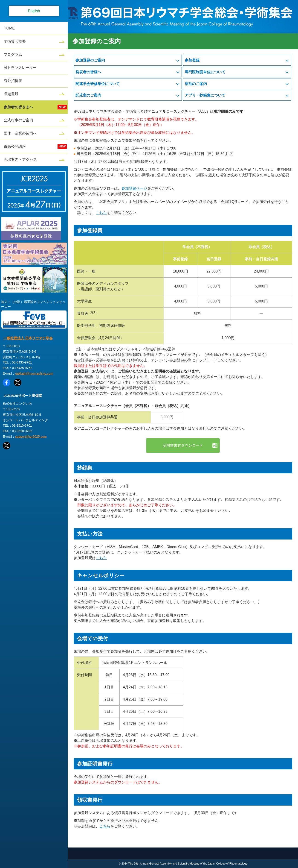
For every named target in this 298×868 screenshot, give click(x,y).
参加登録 (192, 60)
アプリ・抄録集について (205, 95)
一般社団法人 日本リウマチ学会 (28, 338)
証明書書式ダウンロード (183, 445)
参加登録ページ (134, 188)
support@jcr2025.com (31, 437)
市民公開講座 (15, 146)
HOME (9, 28)
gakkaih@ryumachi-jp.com (34, 373)
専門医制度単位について (205, 72)
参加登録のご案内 (90, 60)
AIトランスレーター (20, 68)
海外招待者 (13, 81)
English (34, 11)
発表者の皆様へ (88, 72)
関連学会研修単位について (98, 84)
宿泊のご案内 (196, 84)
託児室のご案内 (88, 95)
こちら (101, 213)
